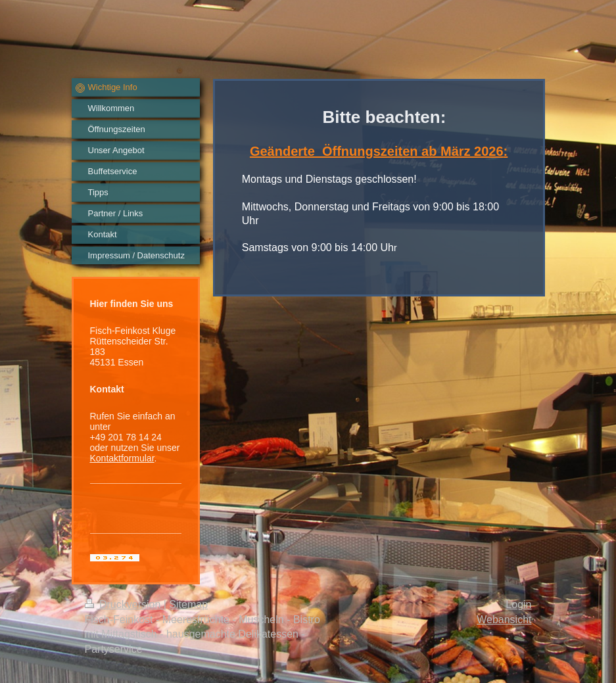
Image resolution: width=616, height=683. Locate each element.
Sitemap (188, 604)
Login (518, 604)
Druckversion (124, 604)
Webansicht (504, 620)
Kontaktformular (122, 458)
